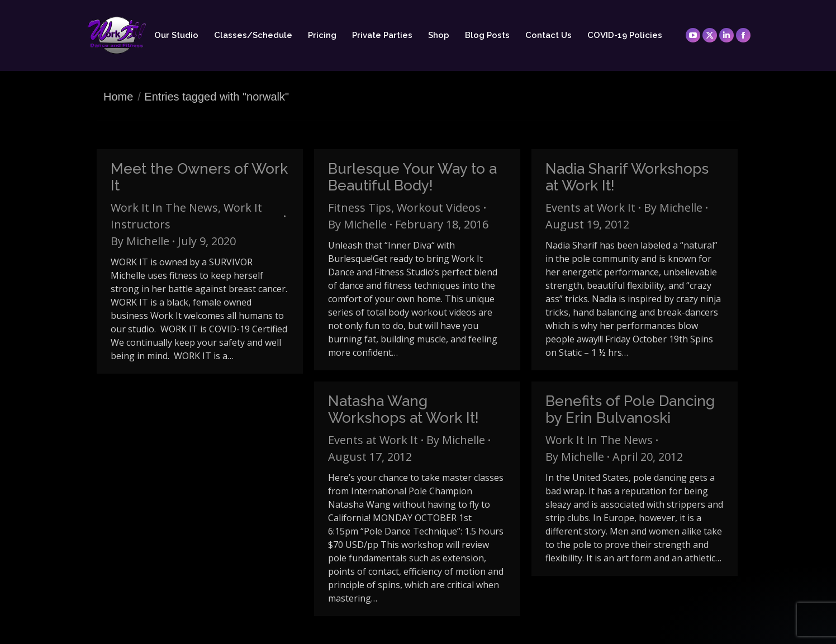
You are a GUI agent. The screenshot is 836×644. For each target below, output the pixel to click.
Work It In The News (164, 207)
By (140, 241)
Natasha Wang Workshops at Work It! (403, 409)
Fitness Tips (360, 207)
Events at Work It (590, 207)
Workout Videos (439, 207)
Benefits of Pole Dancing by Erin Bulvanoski (630, 409)
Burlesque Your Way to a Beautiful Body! (412, 177)
